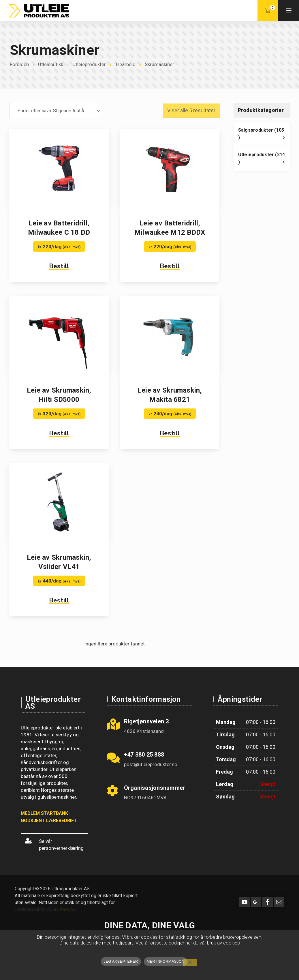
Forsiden (19, 65)
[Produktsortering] (55, 111)
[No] (190, 963)
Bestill (59, 266)
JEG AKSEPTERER (121, 961)
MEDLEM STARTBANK (44, 813)
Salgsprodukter (264, 135)
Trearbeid (125, 65)
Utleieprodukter (89, 65)
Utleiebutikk (51, 65)
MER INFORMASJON (166, 961)
